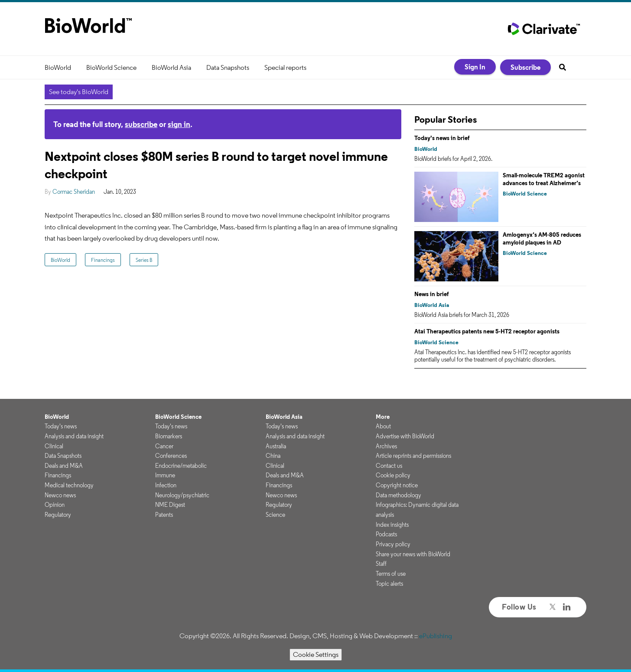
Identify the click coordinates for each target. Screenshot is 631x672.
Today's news (61, 426)
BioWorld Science (111, 67)
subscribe (141, 124)
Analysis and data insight (74, 436)
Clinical (54, 446)
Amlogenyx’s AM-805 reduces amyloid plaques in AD (542, 238)
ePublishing (436, 636)
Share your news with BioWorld (413, 554)
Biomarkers (169, 436)
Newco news (60, 495)
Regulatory (58, 515)
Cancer (164, 446)
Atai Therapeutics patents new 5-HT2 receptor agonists (487, 331)
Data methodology (398, 495)
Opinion (55, 505)
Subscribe (525, 67)
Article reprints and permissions (413, 456)
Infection (166, 485)
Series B (144, 260)
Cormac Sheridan (74, 192)
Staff (381, 564)
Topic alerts (389, 584)
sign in (179, 124)
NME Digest (170, 505)
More (383, 417)
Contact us (389, 466)
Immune (165, 475)
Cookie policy (393, 475)
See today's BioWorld (79, 92)
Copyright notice (397, 485)
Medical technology (69, 485)
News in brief (432, 294)
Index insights (392, 525)
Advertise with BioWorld (405, 436)
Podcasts (386, 534)
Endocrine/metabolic (181, 466)
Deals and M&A (64, 466)
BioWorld (58, 67)
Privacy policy (393, 544)
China (273, 456)
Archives (386, 446)
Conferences (171, 456)
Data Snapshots (228, 67)
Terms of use (391, 574)
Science (275, 515)
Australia (276, 446)
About (383, 426)
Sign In (475, 67)
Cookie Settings (316, 654)
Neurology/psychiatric (182, 495)
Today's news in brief (442, 138)
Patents (164, 515)
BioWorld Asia (171, 67)
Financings (103, 260)
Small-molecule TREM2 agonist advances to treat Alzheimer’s (544, 179)
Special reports (285, 67)
